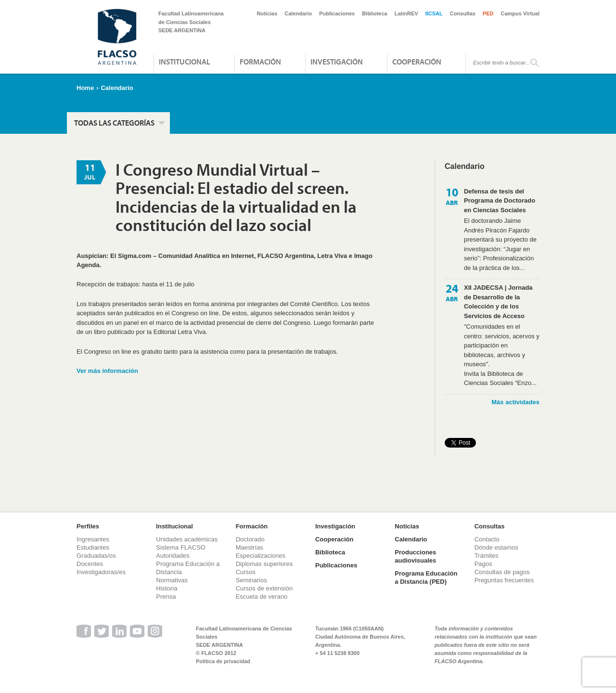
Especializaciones (261, 556)
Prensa (166, 597)
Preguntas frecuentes (504, 580)
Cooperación (417, 62)
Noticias (267, 13)
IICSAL (434, 13)
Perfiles (88, 526)
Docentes (90, 564)
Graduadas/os (96, 556)
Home (85, 88)
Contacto (487, 539)
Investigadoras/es (101, 572)
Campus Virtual (520, 13)
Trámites (487, 556)
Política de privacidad (223, 661)
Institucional (185, 62)
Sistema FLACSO (181, 547)
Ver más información (107, 371)
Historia (167, 588)
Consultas (463, 13)
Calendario (298, 13)
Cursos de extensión (264, 588)
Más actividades (515, 402)
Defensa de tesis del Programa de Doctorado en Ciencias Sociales (500, 201)
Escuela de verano (262, 597)
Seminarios (251, 580)
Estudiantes (93, 547)
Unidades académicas (187, 539)
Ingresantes (93, 539)
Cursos (246, 572)
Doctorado (250, 539)
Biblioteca (375, 13)
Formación (260, 62)
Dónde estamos (496, 547)
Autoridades (173, 556)
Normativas (172, 580)
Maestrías (250, 547)
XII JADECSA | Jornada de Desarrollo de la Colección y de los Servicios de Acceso (498, 302)
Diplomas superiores (264, 564)
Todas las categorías (114, 123)
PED (488, 13)
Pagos (483, 564)
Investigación (337, 62)
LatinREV (406, 13)
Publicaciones (337, 13)
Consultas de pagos (502, 572)
